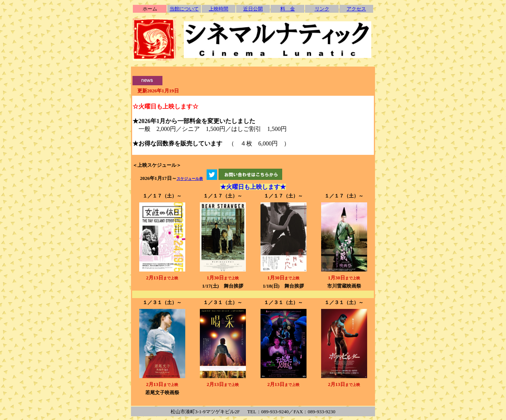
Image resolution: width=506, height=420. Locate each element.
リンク (322, 9)
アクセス (356, 9)
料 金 (288, 9)
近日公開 (253, 9)
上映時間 (219, 9)
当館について (184, 9)
